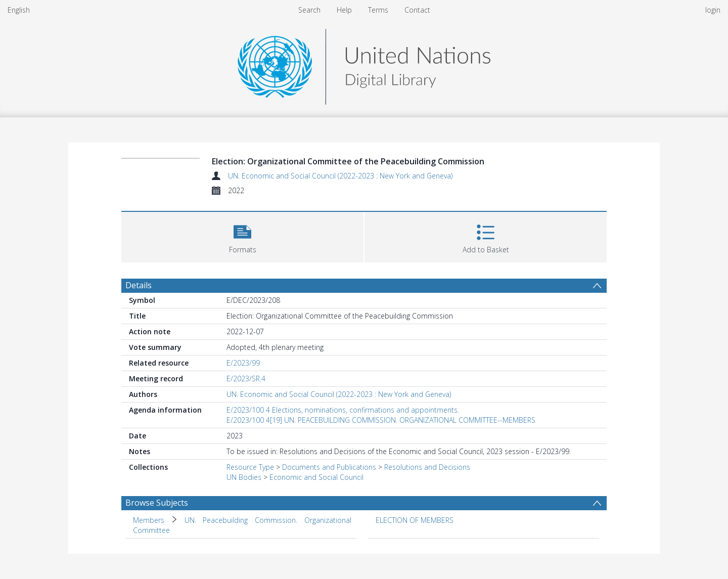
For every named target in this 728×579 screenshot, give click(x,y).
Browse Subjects (157, 503)
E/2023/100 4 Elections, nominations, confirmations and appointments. (343, 410)
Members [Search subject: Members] (149, 520)
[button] (242, 236)
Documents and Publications (329, 467)
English (19, 10)
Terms (378, 10)
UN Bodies (244, 477)
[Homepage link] (364, 64)
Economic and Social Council (316, 477)
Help (344, 10)
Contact (417, 10)
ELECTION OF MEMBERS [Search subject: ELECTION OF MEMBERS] (415, 520)
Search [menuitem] (309, 10)
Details (139, 285)
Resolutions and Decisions (427, 467)
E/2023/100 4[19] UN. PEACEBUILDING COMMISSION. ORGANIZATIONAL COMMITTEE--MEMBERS (381, 420)
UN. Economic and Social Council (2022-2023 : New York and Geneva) (340, 176)
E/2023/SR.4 (246, 378)
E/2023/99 (243, 363)
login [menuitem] (713, 10)
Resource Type (250, 467)
